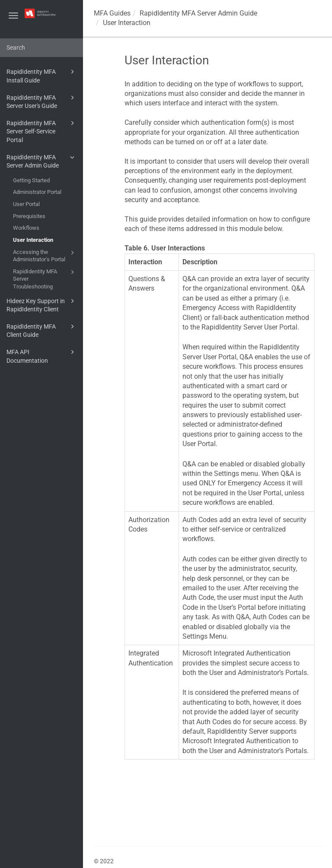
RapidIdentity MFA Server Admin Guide (42, 161)
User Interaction (33, 240)
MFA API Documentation (42, 356)
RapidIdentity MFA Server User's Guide (42, 101)
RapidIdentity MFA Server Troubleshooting (45, 279)
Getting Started (31, 180)
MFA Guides (112, 13)
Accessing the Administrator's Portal (45, 255)
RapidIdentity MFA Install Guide (42, 75)
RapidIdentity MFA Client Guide (42, 330)
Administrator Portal (37, 192)
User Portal (26, 204)
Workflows (26, 228)
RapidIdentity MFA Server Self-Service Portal (42, 131)
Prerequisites (29, 216)
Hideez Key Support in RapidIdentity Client (42, 305)
